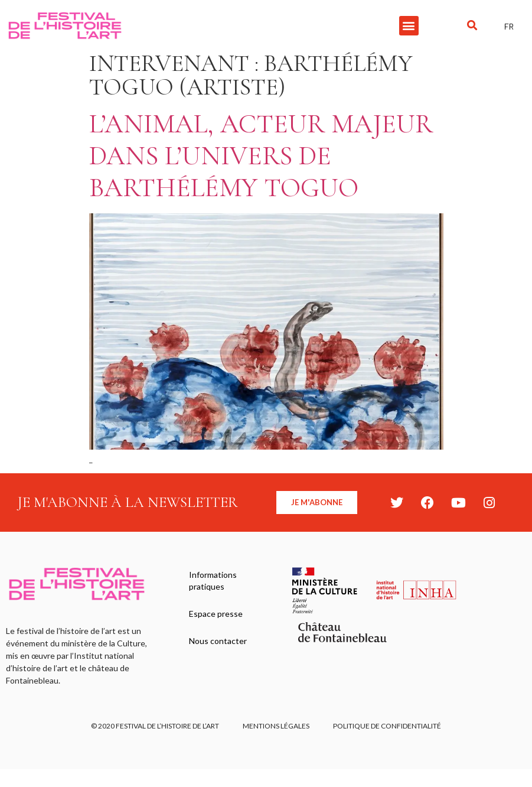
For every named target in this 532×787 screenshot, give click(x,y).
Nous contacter (218, 641)
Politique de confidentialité (387, 726)
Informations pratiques (213, 581)
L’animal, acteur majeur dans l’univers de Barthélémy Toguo (261, 156)
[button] (409, 26)
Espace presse (216, 614)
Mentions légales (276, 726)
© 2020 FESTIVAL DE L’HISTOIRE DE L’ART (155, 726)
